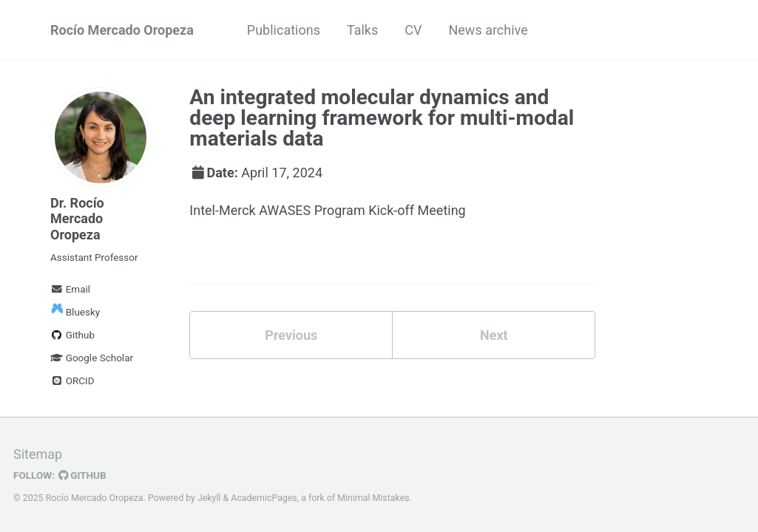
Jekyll (209, 498)
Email (70, 289)
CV (413, 30)
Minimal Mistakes (373, 498)
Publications (284, 30)
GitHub (82, 475)
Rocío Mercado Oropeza (122, 30)
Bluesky (75, 312)
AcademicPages (264, 498)
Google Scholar (92, 358)
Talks (362, 30)
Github (72, 335)
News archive (488, 30)
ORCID (72, 381)
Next (494, 335)
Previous (291, 335)
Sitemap (38, 454)
